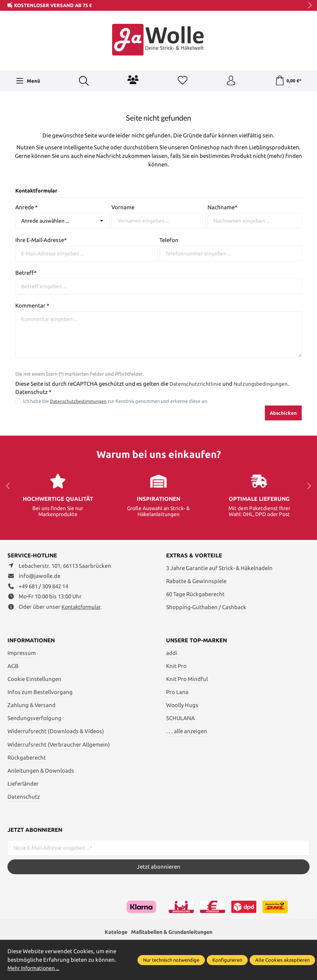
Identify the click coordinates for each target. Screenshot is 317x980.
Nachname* (222, 207)
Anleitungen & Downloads (41, 771)
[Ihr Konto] (230, 81)
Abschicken (283, 413)
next (308, 6)
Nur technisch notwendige (171, 960)
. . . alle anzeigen (187, 731)
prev (11, 6)
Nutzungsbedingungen (267, 384)
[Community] (132, 80)
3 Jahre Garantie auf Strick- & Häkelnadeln (219, 568)
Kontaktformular (83, 607)
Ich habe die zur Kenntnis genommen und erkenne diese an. (117, 401)
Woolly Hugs (182, 705)
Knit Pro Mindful (187, 679)
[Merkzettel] (181, 81)
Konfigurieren (227, 960)
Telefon (169, 240)
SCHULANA (180, 718)
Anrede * (26, 207)
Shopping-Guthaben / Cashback (206, 607)
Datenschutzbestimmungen (80, 401)
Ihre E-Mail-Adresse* (41, 240)
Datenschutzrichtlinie (197, 384)
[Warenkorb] (288, 81)
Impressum (22, 653)
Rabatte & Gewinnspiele (196, 581)
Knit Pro (176, 666)
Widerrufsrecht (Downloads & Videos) (56, 731)
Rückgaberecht (27, 758)
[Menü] (28, 81)
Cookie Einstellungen (34, 679)
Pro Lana (177, 692)
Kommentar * (32, 306)
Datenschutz (24, 797)
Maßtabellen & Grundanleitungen (172, 932)
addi (172, 653)
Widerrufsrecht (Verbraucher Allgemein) (59, 744)
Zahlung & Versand (31, 705)
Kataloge (112, 932)
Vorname (123, 207)
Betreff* (26, 273)
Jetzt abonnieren (158, 867)
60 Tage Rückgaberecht (195, 594)
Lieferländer (23, 784)
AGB (13, 666)
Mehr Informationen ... (36, 968)
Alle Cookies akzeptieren (282, 960)
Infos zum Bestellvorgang (40, 692)
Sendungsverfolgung (34, 718)
